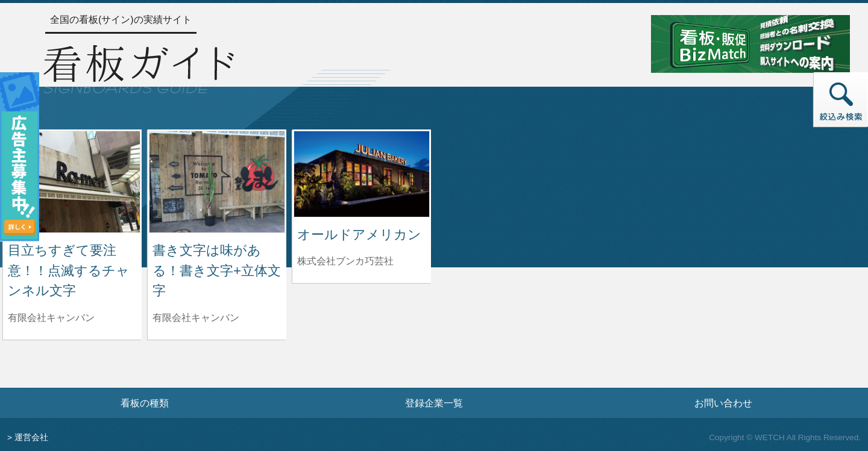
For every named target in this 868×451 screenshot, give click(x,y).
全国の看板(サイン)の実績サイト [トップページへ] (121, 20)
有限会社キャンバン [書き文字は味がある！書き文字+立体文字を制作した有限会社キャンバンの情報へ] (196, 318)
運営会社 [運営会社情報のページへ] (31, 437)
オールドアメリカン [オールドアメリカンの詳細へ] (359, 235)
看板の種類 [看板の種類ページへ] (145, 403)
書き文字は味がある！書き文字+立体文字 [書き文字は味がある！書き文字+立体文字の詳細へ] (217, 270)
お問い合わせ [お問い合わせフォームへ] (723, 403)
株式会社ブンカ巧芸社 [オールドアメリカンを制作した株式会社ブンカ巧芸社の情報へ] (345, 261)
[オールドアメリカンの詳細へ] (362, 173)
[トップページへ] (139, 67)
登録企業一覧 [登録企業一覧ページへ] (434, 403)
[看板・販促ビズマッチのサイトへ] (750, 43)
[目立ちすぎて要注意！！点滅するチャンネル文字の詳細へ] (72, 181)
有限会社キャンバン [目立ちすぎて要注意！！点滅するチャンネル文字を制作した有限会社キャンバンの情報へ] (51, 318)
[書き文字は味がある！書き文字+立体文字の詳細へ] (217, 181)
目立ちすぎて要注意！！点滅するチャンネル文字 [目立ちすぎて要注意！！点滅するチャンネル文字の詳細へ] (69, 270)
